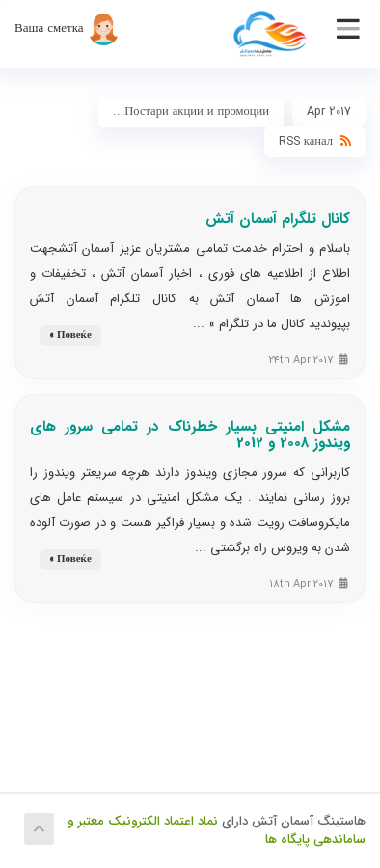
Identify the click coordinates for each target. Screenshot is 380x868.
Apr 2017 (329, 112)
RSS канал (315, 142)
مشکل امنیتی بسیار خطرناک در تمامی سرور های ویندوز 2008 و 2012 (190, 435)
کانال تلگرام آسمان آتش (278, 219)
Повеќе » (70, 336)
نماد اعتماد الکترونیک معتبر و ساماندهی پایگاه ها (217, 830)
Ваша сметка (67, 28)
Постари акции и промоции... (191, 112)
